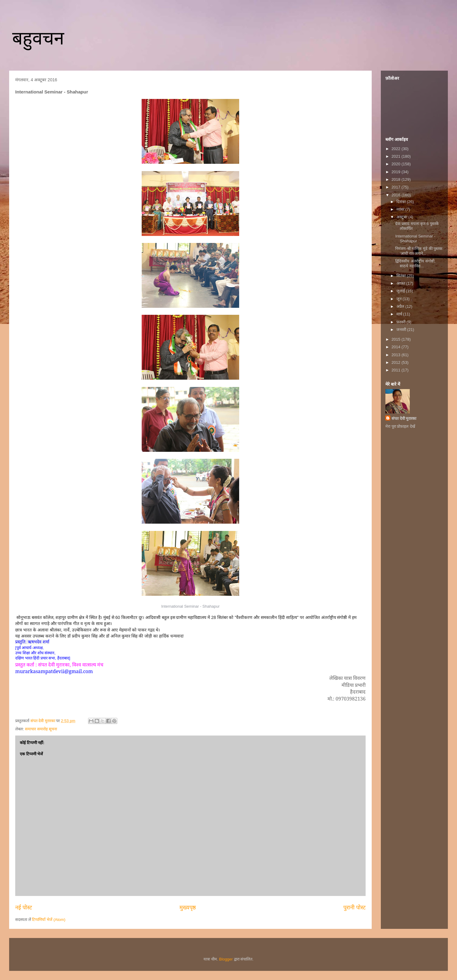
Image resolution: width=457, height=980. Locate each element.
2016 (397, 195)
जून (400, 299)
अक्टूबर (402, 217)
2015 (397, 339)
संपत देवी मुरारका (404, 418)
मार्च (400, 314)
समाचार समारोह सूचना (41, 729)
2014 (397, 347)
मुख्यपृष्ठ (188, 908)
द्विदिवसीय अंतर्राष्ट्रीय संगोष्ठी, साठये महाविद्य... (415, 263)
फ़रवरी (402, 322)
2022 (397, 149)
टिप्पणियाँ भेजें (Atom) (49, 920)
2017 (397, 187)
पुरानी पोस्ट (354, 908)
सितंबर (402, 276)
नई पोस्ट (24, 908)
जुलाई (401, 291)
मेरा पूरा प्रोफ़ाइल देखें (400, 426)
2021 (397, 156)
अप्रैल (401, 306)
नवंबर (401, 209)
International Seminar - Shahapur (415, 239)
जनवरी (402, 330)
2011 (397, 370)
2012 (397, 362)
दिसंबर (402, 202)
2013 (397, 355)
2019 (397, 172)
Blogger (226, 959)
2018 (397, 179)
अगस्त (401, 283)
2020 (397, 164)
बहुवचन (38, 38)
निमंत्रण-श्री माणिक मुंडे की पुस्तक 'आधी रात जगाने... (419, 251)
